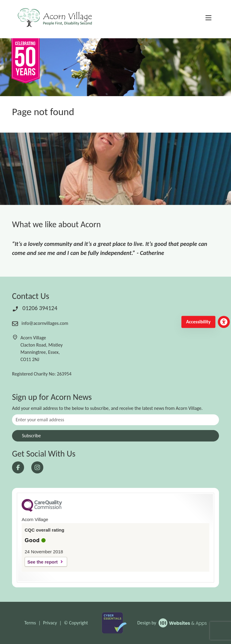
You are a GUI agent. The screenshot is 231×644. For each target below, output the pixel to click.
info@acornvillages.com (40, 323)
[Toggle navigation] (208, 18)
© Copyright (76, 623)
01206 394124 (35, 308)
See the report (43, 562)
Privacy (50, 623)
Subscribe (31, 436)
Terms (30, 623)
